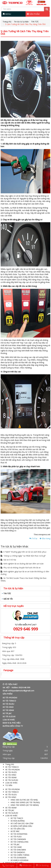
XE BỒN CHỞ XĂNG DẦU (21, 826)
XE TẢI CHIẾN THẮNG (20, 855)
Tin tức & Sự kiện (21, 22)
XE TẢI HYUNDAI (10, 698)
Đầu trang (45, 538)
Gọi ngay (8, 865)
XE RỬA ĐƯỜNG (18, 821)
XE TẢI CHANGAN (18, 839)
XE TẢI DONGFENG (19, 834)
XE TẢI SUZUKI (9, 717)
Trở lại (33, 538)
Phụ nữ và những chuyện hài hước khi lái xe (21, 568)
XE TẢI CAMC (16, 847)
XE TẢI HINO (8, 707)
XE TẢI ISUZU (8, 704)
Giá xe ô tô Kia (8, 560)
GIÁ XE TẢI (8, 599)
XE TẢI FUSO (16, 837)
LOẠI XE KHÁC (9, 720)
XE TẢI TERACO (9, 701)
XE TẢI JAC (7, 713)
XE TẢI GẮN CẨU (18, 829)
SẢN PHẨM (33, 14)
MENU (7, 14)
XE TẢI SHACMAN (18, 850)
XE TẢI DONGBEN (18, 858)
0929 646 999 (26, 629)
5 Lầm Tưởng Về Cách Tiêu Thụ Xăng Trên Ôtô (25, 24)
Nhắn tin (25, 865)
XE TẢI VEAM (8, 710)
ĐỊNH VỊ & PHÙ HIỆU (12, 723)
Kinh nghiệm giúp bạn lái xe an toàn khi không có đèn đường (25, 573)
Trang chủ (7, 22)
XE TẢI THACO (17, 818)
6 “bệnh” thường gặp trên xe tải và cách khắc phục (24, 552)
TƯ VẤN (9, 785)
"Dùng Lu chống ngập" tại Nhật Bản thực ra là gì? (23, 556)
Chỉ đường (42, 865)
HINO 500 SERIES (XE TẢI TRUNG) (25, 802)
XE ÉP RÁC (15, 831)
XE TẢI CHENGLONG (19, 842)
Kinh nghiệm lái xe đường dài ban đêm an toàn (22, 564)
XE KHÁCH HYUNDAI (19, 860)
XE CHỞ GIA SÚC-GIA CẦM (22, 823)
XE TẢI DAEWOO (18, 852)
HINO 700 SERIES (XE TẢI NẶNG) (25, 805)
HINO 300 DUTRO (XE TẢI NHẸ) (24, 800)
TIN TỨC (35, 22)
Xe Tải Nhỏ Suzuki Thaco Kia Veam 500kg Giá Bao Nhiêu (24, 579)
